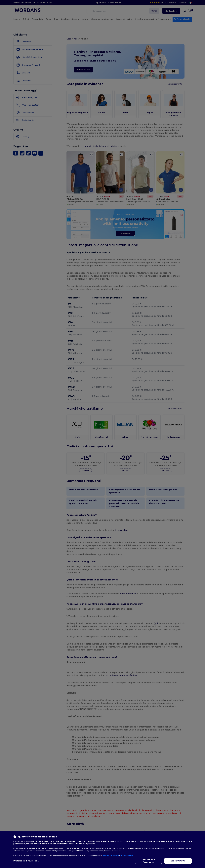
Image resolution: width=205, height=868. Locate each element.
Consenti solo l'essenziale (148, 861)
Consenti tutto (178, 861)
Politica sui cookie (111, 855)
